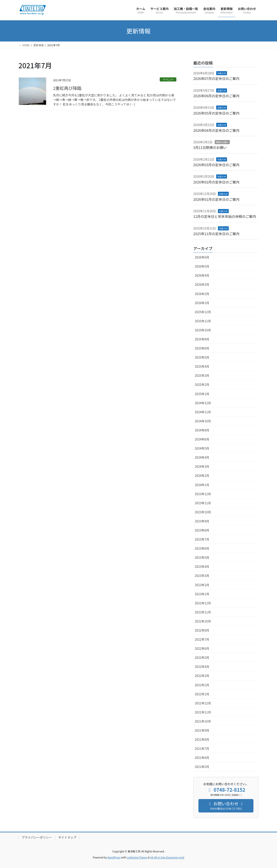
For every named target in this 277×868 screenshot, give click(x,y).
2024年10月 (203, 421)
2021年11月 (203, 712)
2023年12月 (203, 494)
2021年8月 (202, 739)
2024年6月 (202, 439)
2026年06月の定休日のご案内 (216, 96)
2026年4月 (202, 275)
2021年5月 (202, 767)
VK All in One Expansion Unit (167, 857)
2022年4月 (202, 667)
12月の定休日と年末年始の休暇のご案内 (225, 216)
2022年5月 (202, 657)
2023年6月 (202, 548)
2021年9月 (202, 730)
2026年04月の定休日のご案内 (216, 130)
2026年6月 (202, 257)
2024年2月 (202, 475)
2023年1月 (202, 594)
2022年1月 (202, 694)
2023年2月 (202, 585)
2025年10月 (203, 330)
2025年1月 (202, 394)
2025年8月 (202, 339)
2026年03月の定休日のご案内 (216, 165)
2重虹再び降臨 (67, 88)
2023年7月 (202, 539)
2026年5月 (202, 266)
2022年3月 (202, 676)
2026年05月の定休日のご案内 (216, 113)
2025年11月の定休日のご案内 (216, 234)
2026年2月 (202, 294)
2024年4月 (202, 457)
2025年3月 (202, 375)
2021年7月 (202, 748)
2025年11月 (203, 321)
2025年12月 (203, 312)
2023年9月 (202, 521)
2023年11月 (203, 503)
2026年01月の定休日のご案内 (216, 199)
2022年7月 (202, 639)
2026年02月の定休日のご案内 (216, 182)
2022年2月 (202, 685)
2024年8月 (202, 430)
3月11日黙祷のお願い (210, 147)
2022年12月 (203, 603)
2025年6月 (202, 348)
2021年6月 (202, 758)
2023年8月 (202, 530)
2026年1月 (202, 303)
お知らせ (222, 73)
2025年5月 (202, 357)
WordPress (114, 857)
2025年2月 (202, 385)
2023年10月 (203, 512)
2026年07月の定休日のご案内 (216, 78)
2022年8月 (202, 630)
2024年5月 (202, 448)
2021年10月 (203, 721)
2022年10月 (203, 621)
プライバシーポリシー (37, 837)
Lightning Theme (137, 857)
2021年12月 (203, 703)
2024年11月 (203, 412)
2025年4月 (202, 366)
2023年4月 (202, 566)
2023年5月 (202, 557)
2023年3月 (202, 576)
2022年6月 (202, 648)
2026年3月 (202, 284)
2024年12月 (203, 403)
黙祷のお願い (222, 142)
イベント (168, 79)
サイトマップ (67, 837)
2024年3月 (202, 466)
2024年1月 (202, 485)
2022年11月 (203, 612)
